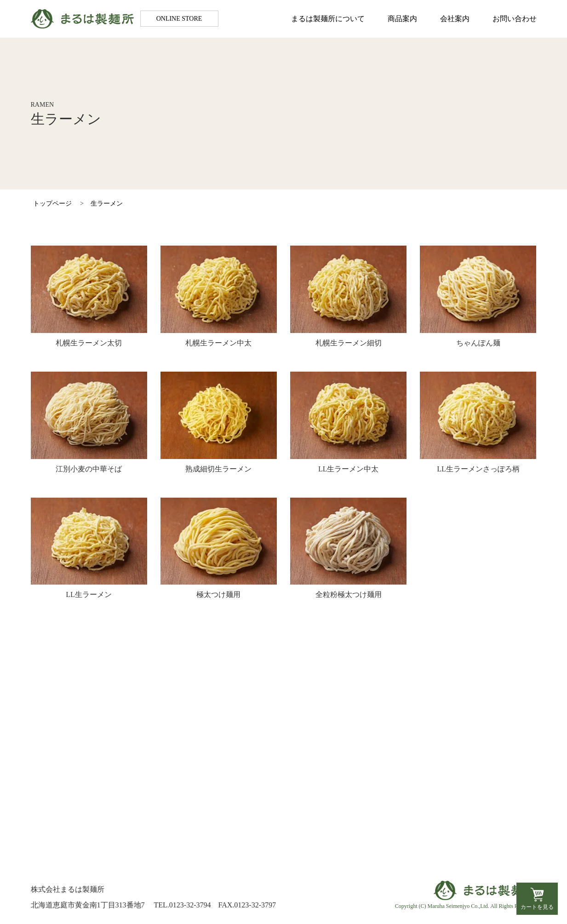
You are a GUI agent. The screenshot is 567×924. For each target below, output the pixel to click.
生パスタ (269, 786)
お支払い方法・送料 (462, 786)
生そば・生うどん (284, 799)
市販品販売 (273, 825)
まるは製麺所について (328, 19)
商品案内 (402, 19)
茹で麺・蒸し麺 (280, 812)
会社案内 (455, 19)
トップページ (52, 204)
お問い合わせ (515, 19)
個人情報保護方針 (458, 812)
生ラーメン (107, 204)
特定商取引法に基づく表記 (473, 799)
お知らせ (73, 809)
